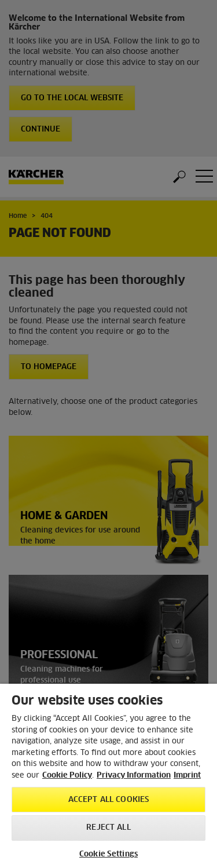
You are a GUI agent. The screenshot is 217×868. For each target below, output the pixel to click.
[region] (108, 776)
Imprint (187, 776)
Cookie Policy (67, 776)
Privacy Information (134, 776)
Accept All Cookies (108, 800)
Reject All (108, 828)
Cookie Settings (108, 854)
